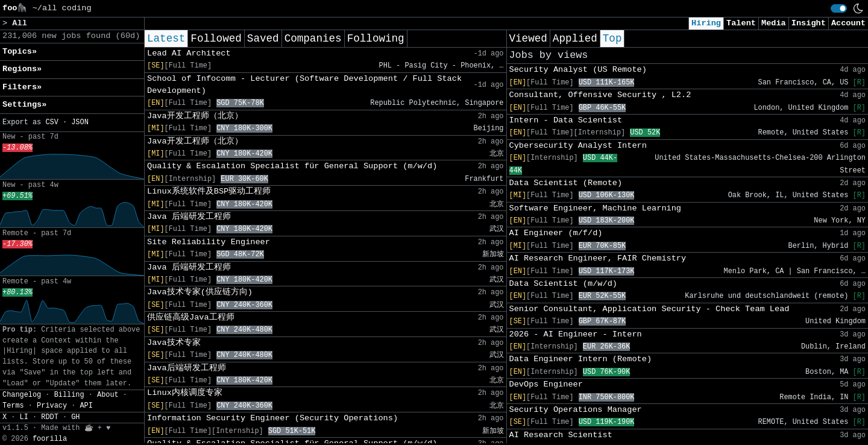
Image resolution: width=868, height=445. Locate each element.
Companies (313, 39)
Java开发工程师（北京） (195, 116)
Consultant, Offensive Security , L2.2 (600, 95)
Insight (809, 23)
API (86, 406)
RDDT (50, 417)
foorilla (50, 439)
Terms (13, 406)
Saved (263, 39)
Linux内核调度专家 (185, 393)
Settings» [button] (24, 105)
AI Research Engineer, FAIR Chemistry (598, 258)
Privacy (52, 406)
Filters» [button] (22, 87)
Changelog (22, 395)
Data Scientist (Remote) (566, 183)
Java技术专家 (174, 343)
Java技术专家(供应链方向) (200, 292)
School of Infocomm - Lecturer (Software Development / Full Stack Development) (304, 85)
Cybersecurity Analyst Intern (578, 146)
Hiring (706, 23)
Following (376, 39)
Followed (216, 39)
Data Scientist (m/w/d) (563, 284)
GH (75, 417)
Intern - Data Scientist (566, 120)
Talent (741, 23)
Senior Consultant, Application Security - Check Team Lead (649, 309)
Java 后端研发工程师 (189, 217)
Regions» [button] (22, 69)
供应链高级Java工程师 (191, 317)
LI (24, 417)
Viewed (528, 39)
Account (848, 23)
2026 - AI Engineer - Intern (576, 334)
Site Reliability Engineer (209, 242)
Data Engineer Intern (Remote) (581, 359)
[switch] (839, 8)
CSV (52, 122)
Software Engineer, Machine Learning (596, 208)
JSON (80, 122)
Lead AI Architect (189, 53)
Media (774, 23)
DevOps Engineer (546, 384)
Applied (575, 39)
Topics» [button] (20, 52)
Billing (69, 395)
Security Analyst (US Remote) (578, 70)
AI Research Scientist (561, 435)
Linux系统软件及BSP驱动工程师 (209, 191)
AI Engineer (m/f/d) (556, 233)
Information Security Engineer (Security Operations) (272, 418)
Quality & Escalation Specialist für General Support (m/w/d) (292, 166)
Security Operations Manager (576, 410)
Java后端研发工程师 (187, 368)
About (108, 395)
